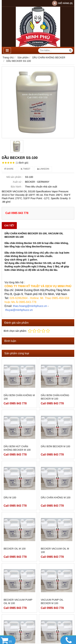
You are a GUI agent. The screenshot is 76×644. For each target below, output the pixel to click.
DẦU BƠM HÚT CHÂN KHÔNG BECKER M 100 (17, 448)
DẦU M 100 (10, 498)
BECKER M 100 (12, 620)
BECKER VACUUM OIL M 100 (55, 550)
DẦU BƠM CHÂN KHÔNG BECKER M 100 (55, 397)
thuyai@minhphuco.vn (19, 310)
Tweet (25, 169)
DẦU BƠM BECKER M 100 (55, 446)
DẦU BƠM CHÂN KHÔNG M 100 (19, 397)
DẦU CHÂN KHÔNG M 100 (56, 498)
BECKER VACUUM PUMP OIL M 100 (18, 601)
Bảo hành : (17, 187)
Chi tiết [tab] (9, 226)
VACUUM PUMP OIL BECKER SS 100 (52, 621)
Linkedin (43, 169)
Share (9, 169)
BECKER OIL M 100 (15, 549)
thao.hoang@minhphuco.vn (30, 306)
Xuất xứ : (18, 182)
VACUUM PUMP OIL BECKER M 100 (52, 601)
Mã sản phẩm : (14, 177)
